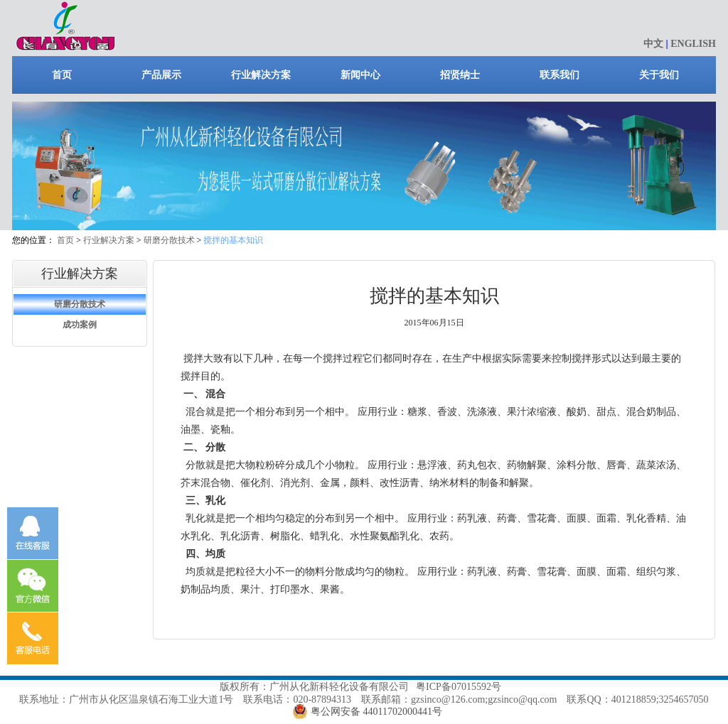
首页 (62, 75)
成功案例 (80, 325)
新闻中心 (360, 75)
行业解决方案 (261, 75)
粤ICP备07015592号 (459, 687)
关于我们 (659, 75)
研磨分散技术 (169, 240)
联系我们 (560, 75)
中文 (653, 44)
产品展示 (161, 75)
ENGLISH (693, 44)
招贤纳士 (460, 75)
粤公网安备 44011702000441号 (376, 712)
